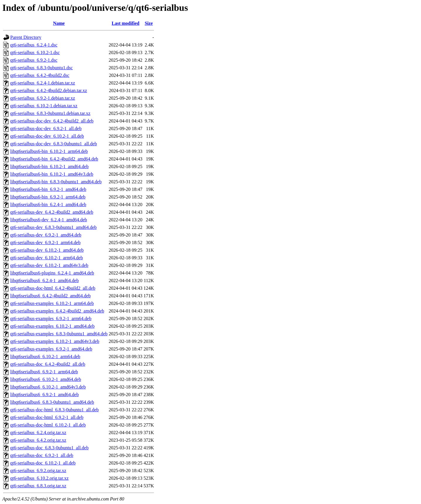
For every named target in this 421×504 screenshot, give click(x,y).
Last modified (126, 23)
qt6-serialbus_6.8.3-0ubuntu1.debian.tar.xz (50, 113)
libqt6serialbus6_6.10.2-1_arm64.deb (45, 357)
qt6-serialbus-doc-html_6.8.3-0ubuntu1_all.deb (55, 410)
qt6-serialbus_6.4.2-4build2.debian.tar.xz (49, 90)
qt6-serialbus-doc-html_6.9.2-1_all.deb (47, 417)
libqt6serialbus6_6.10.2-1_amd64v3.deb (48, 387)
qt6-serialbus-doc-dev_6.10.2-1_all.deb (47, 136)
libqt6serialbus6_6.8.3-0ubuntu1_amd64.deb (52, 402)
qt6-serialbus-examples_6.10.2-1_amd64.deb (52, 326)
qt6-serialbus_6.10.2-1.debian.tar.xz (44, 106)
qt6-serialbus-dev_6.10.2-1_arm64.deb (46, 258)
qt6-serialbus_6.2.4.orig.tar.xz (38, 433)
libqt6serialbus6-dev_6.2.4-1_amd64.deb (49, 220)
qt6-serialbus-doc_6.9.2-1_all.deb (42, 455)
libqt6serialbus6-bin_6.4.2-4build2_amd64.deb (54, 159)
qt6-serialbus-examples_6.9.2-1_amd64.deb (51, 349)
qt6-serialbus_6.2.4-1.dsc (34, 45)
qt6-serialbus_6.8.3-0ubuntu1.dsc (42, 68)
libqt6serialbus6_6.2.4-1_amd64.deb (44, 281)
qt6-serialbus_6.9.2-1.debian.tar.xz (43, 98)
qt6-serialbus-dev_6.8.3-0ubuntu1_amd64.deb (54, 227)
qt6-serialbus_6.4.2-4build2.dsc (40, 75)
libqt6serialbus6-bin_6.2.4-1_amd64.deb (48, 204)
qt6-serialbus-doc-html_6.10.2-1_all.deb (48, 425)
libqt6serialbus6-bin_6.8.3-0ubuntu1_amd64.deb (56, 182)
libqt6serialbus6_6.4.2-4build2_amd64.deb (50, 296)
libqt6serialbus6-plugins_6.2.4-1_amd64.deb (52, 273)
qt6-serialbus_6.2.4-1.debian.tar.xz (43, 83)
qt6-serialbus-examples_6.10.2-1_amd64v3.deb (55, 341)
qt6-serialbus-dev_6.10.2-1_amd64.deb (47, 250)
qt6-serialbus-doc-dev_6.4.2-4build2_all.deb (52, 121)
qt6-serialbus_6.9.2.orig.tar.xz (38, 471)
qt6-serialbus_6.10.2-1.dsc (35, 52)
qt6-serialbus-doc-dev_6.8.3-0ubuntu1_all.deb (54, 144)
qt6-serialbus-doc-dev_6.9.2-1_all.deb (46, 128)
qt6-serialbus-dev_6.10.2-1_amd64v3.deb (49, 265)
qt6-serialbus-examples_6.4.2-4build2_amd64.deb (57, 311)
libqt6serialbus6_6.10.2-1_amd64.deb (46, 379)
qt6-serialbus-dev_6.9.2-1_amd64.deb (46, 235)
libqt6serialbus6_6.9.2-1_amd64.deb (44, 395)
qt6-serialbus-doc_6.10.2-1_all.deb (43, 463)
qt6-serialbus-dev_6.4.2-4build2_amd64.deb (52, 212)
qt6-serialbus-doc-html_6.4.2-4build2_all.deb (53, 288)
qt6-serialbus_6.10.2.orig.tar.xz (39, 478)
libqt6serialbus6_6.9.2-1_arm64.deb (44, 372)
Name (59, 23)
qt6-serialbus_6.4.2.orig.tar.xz (38, 440)
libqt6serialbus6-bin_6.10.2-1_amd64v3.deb (52, 174)
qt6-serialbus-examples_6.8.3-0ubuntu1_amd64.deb (59, 334)
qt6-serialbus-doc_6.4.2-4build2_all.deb (48, 364)
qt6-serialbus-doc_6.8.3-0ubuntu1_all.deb (49, 448)
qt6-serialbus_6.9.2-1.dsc (34, 60)
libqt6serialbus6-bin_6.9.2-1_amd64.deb (48, 189)
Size (149, 23)
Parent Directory (26, 37)
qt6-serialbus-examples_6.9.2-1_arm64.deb (51, 319)
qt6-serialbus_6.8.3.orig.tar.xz (38, 486)
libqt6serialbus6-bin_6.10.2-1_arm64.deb (49, 151)
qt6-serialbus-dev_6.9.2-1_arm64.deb (45, 242)
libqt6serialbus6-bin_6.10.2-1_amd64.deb (49, 166)
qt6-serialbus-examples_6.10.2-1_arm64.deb (52, 303)
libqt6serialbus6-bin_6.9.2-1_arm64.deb (48, 197)
